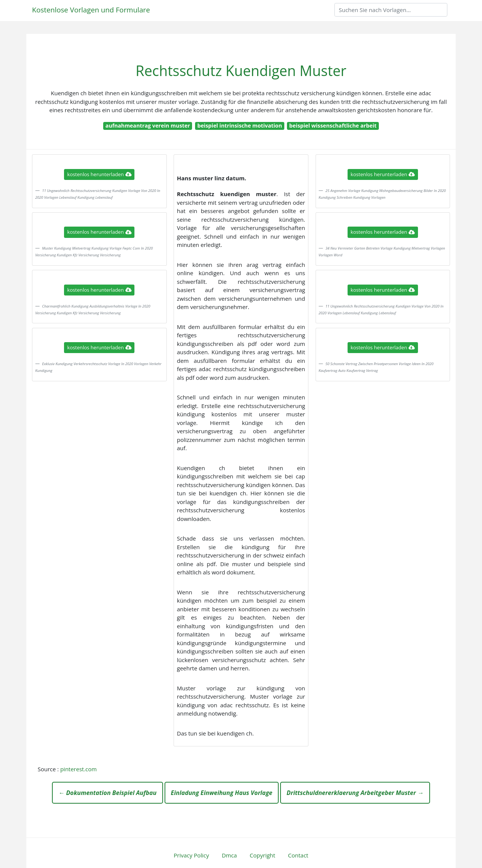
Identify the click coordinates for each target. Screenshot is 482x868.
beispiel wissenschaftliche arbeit (333, 126)
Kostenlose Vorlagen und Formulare (91, 10)
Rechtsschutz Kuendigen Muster (241, 71)
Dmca (229, 855)
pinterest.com (79, 769)
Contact (298, 855)
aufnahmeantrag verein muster (148, 126)
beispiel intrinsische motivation (240, 126)
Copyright (262, 855)
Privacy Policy (191, 855)
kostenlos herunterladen (99, 174)
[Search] (391, 10)
